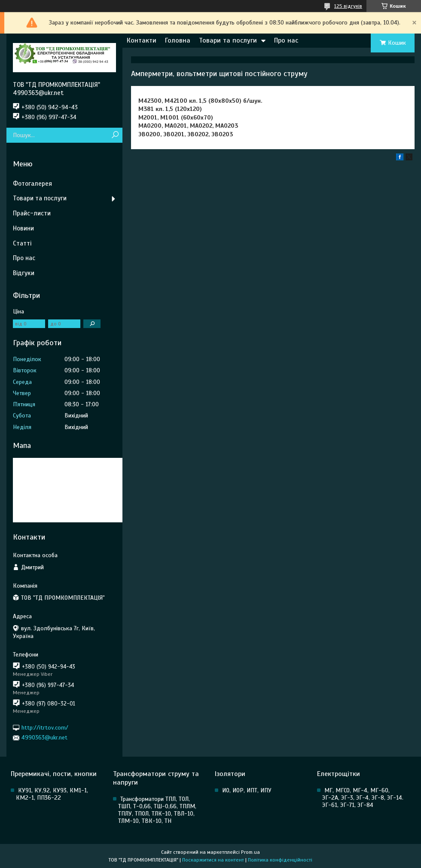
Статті (22, 243)
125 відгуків (348, 6)
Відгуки (24, 273)
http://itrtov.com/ (45, 728)
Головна (178, 40)
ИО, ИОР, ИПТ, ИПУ (247, 790)
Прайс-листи (32, 213)
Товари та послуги (228, 40)
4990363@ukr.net (44, 738)
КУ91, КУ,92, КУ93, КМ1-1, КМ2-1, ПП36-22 (52, 794)
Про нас (286, 40)
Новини (23, 228)
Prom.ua (250, 852)
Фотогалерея (32, 184)
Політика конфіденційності (280, 860)
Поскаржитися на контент (213, 860)
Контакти (142, 40)
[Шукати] (115, 135)
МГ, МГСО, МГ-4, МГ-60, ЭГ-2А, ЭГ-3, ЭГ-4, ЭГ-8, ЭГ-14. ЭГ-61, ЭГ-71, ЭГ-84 (363, 798)
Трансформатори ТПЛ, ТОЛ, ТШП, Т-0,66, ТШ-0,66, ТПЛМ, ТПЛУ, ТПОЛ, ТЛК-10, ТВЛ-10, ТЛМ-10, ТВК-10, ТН (157, 810)
